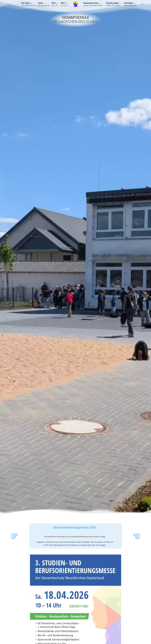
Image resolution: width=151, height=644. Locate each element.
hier (104, 537)
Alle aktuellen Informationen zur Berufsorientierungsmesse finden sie (73, 537)
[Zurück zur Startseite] (75, 4)
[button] (28, 4)
